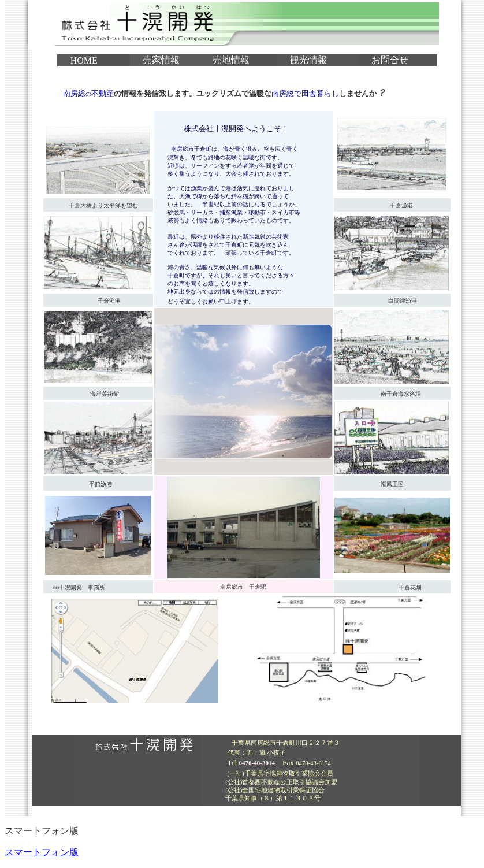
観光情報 (308, 60)
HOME (84, 60)
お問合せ (390, 60)
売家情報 (161, 60)
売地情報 (231, 60)
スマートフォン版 (42, 852)
